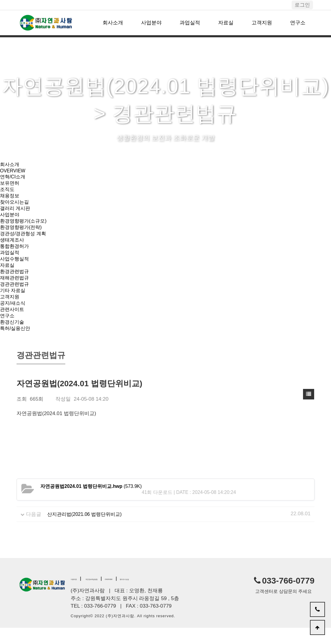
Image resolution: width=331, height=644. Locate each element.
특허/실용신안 (16, 344)
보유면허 (10, 185)
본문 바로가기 (0, 0)
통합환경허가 (15, 254)
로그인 (302, 5)
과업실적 (190, 23)
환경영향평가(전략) (22, 233)
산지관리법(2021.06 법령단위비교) (87, 530)
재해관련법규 (15, 289)
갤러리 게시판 (16, 213)
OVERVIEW (14, 171)
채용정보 (10, 199)
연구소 (298, 23)
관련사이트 (13, 323)
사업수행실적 (15, 268)
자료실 (226, 23)
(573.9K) (95, 502)
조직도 (8, 192)
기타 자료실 (14, 302)
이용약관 (79, 594)
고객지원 (262, 23)
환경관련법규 (15, 282)
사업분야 (151, 23)
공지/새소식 (14, 316)
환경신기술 (13, 337)
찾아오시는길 (15, 206)
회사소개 (113, 23)
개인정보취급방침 (113, 594)
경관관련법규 (15, 296)
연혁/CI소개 (14, 178)
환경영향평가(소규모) (25, 226)
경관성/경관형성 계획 (24, 240)
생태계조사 (13, 247)
